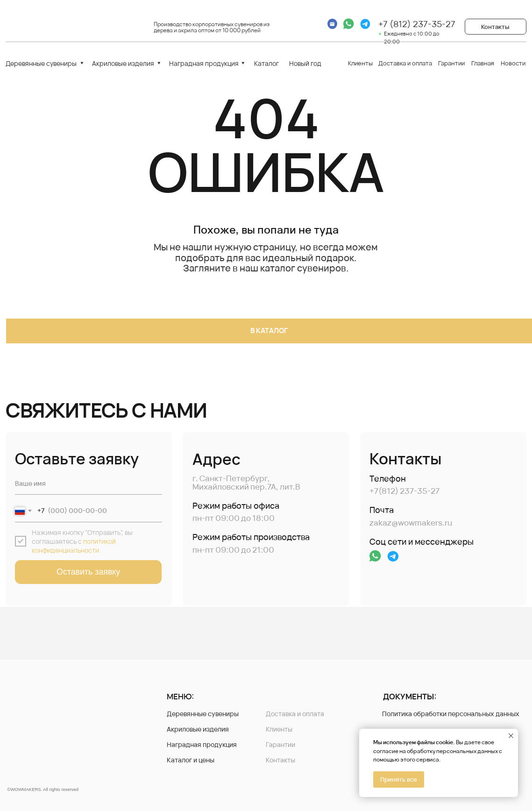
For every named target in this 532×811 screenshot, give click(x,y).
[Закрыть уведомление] (511, 736)
